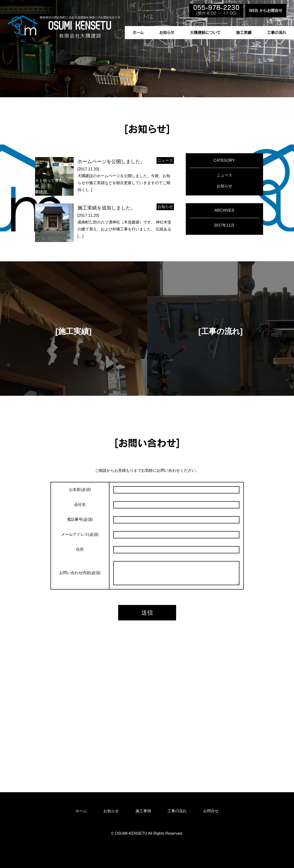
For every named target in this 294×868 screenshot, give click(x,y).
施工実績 (244, 33)
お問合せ (211, 811)
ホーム (138, 33)
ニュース (224, 175)
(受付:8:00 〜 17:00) (216, 10)
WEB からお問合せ (266, 11)
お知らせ (167, 33)
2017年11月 (224, 225)
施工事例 (143, 811)
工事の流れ (277, 33)
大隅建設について (205, 33)
